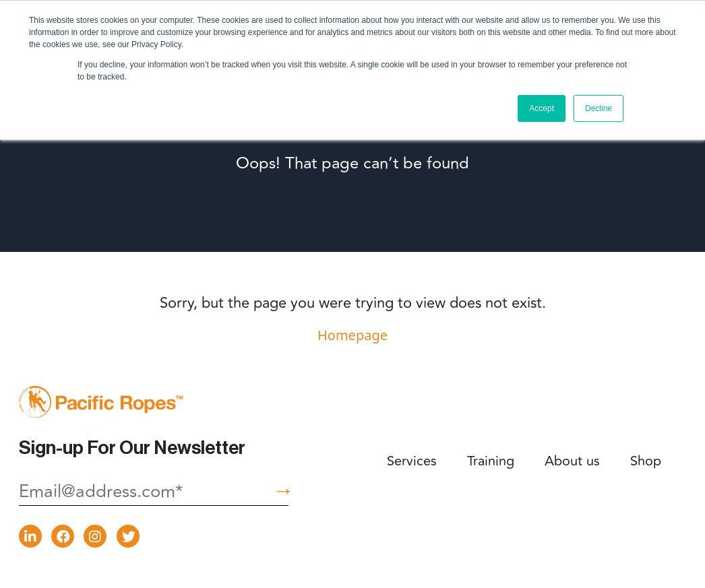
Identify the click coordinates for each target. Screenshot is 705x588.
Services (412, 461)
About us (572, 461)
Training (491, 461)
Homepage (352, 335)
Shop (646, 461)
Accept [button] (542, 108)
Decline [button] (599, 108)
